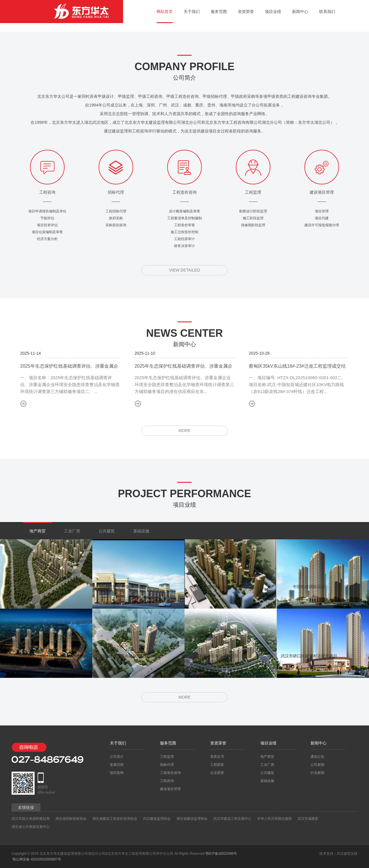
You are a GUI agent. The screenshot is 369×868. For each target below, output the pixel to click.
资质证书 (217, 757)
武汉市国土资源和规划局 (31, 819)
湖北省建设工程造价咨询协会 (115, 819)
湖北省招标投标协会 (71, 819)
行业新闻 (317, 773)
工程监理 (167, 757)
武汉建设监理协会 (157, 819)
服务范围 (219, 12)
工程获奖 (217, 765)
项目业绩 (273, 12)
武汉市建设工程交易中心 (232, 819)
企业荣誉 (217, 773)
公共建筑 (107, 531)
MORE (184, 431)
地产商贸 (37, 531)
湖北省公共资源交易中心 (31, 827)
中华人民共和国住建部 (274, 819)
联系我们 (327, 12)
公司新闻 (317, 765)
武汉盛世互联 (347, 854)
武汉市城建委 (308, 819)
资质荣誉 (246, 12)
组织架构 (117, 773)
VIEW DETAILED (184, 270)
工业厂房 (72, 531)
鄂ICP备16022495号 (221, 854)
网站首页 (165, 12)
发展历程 (117, 765)
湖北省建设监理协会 (192, 819)
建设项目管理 (170, 789)
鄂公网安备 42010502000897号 (36, 859)
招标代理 (167, 765)
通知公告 (317, 757)
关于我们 (192, 12)
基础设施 (141, 531)
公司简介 (117, 757)
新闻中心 (300, 12)
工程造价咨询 (170, 773)
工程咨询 (167, 781)
